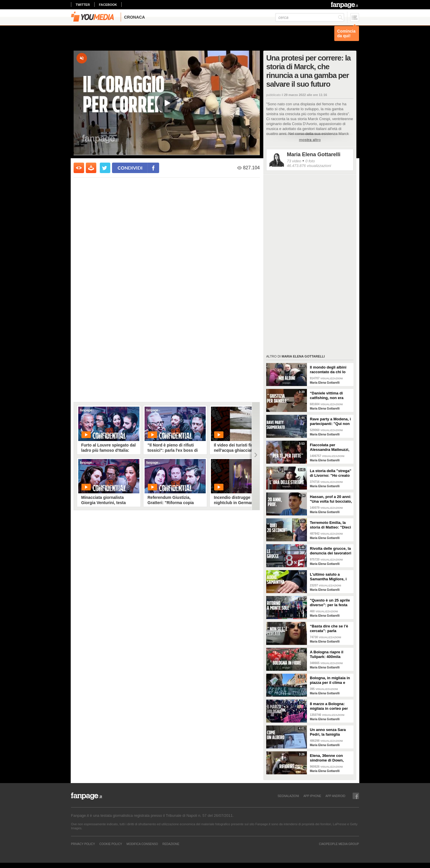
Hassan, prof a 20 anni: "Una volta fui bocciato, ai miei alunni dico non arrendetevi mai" (331, 499)
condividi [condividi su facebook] (130, 168)
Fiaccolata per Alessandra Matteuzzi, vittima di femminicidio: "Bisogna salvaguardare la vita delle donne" (330, 447)
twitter (83, 5)
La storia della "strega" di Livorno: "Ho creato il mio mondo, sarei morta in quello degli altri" (331, 473)
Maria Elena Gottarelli (314, 154)
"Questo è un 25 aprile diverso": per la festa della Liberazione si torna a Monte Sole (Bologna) (330, 603)
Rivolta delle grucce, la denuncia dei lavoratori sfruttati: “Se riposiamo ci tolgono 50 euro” (331, 551)
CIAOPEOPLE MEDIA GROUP (339, 844)
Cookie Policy (111, 844)
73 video (294, 161)
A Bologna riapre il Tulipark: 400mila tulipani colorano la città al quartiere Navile (331, 654)
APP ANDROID (335, 796)
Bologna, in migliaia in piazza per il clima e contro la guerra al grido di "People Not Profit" (330, 680)
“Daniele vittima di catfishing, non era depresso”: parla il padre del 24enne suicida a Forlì (327, 396)
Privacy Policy (83, 844)
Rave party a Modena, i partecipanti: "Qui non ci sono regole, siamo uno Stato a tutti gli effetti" (330, 421)
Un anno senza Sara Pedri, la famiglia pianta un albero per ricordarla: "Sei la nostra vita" (328, 732)
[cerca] (310, 17)
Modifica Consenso (142, 844)
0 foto (310, 161)
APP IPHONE (312, 796)
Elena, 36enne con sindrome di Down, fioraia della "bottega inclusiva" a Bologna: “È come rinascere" (329, 758)
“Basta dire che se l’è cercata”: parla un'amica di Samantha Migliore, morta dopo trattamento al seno (330, 629)
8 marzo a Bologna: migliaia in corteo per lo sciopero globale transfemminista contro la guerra (331, 706)
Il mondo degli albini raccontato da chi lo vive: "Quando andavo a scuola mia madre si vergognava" (330, 370)
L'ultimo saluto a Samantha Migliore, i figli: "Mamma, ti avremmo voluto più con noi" (328, 577)
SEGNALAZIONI (288, 796)
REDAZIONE (171, 844)
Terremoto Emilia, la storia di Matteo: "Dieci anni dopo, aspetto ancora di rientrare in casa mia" (330, 525)
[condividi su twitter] (105, 168)
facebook (108, 5)
